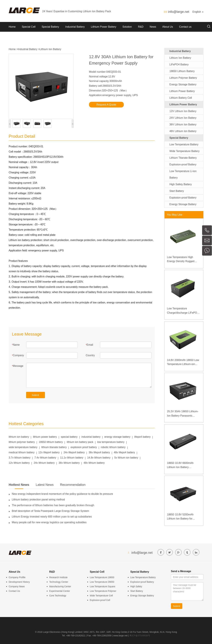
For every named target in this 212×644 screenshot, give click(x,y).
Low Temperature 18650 (102, 577)
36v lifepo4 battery (99, 452)
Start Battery (177, 191)
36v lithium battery (69, 463)
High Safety (136, 586)
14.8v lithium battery (99, 458)
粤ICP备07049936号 (140, 636)
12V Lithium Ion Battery (183, 111)
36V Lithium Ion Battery (183, 124)
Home (12, 27)
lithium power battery (45, 437)
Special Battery (50, 27)
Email (90, 345)
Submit (36, 395)
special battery (69, 437)
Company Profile (17, 577)
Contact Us (14, 591)
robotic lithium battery (113, 447)
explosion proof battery (84, 447)
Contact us (185, 27)
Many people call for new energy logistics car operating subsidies (49, 522)
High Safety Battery (181, 184)
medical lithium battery (22, 452)
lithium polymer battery (22, 442)
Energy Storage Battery (183, 84)
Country (90, 355)
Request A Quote (106, 105)
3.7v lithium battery (20, 458)
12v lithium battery (19, 463)
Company (18, 355)
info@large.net (179, 12)
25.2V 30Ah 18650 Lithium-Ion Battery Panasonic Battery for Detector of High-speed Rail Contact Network (183, 414)
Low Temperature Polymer (103, 591)
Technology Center (59, 582)
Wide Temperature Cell (101, 596)
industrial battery (91, 437)
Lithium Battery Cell (181, 98)
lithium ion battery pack (80, 442)
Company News (17, 586)
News (153, 27)
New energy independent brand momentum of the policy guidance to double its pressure (62, 494)
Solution (127, 27)
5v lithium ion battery (126, 458)
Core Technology (58, 596)
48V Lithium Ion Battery (183, 131)
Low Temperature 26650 (102, 582)
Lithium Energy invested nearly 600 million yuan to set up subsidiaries (52, 517)
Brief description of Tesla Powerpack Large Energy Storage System (50, 511)
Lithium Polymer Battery (183, 78)
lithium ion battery (19, 437)
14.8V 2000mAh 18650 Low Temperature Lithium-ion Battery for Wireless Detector (184, 362)
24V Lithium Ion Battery (183, 118)
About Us (168, 27)
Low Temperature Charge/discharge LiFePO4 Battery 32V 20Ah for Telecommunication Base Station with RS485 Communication (183, 311)
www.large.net (121, 636)
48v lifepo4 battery (124, 452)
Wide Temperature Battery (185, 151)
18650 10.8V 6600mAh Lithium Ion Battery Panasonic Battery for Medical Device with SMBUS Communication (184, 465)
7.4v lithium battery (45, 458)
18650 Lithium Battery (182, 71)
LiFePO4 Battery (179, 64)
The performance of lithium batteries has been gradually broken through (53, 505)
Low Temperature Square (103, 586)
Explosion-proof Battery (183, 164)
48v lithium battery (94, 463)
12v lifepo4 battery (49, 452)
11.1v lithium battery (72, 458)
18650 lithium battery (51, 442)
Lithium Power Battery (104, 27)
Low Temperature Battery (184, 144)
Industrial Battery (75, 27)
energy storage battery (117, 437)
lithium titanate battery (54, 447)
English (198, 12)
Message (18, 366)
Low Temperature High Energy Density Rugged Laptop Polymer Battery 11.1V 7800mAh (181, 260)
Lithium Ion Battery (50, 49)
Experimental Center (60, 591)
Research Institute (58, 577)
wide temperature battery (23, 447)
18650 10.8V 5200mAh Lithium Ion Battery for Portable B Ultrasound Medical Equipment (180, 517)
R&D (141, 27)
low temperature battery (111, 442)
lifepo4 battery (142, 437)
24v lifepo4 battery (74, 452)
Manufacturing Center (60, 586)
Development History (19, 582)
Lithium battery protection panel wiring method (38, 500)
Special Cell (29, 27)
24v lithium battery (44, 463)
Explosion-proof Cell (100, 600)
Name (16, 345)
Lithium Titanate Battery (183, 158)
